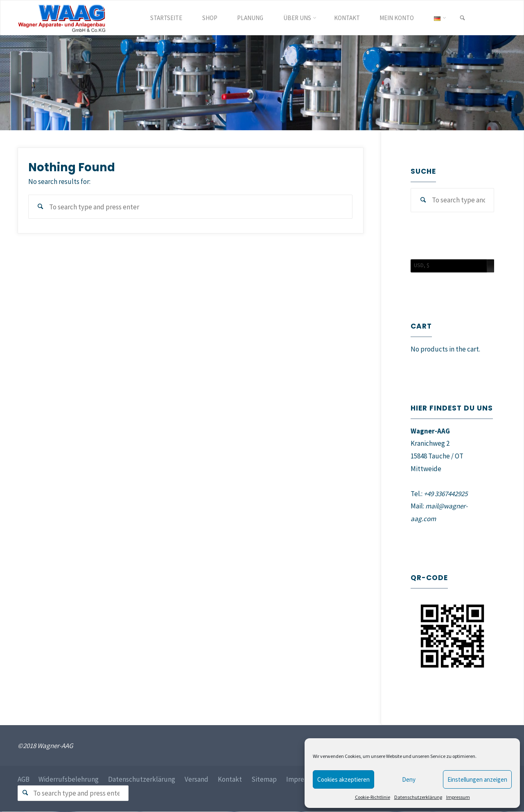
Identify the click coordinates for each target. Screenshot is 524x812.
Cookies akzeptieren (343, 779)
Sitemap (264, 779)
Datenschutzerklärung (418, 797)
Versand (197, 779)
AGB (24, 779)
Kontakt (230, 779)
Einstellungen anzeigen (477, 779)
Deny (409, 779)
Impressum (458, 797)
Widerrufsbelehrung (69, 779)
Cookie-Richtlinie (373, 797)
